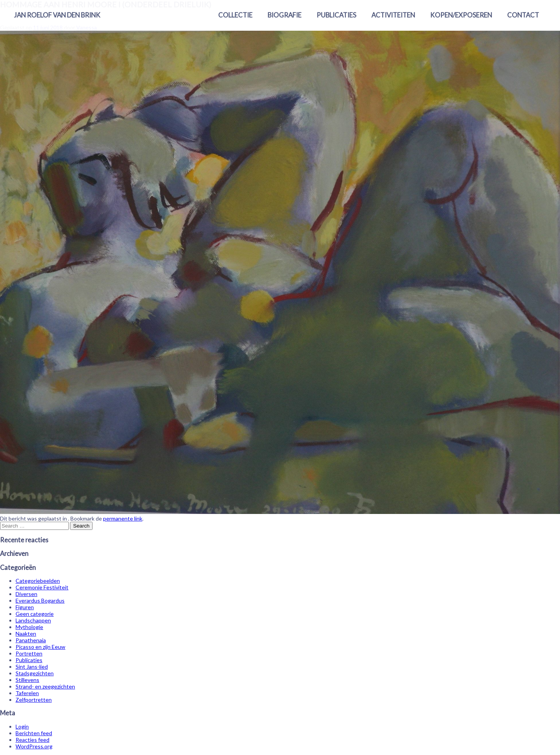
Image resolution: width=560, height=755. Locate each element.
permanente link (123, 518)
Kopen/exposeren (461, 15)
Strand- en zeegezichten (45, 686)
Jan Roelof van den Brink (57, 15)
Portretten (29, 653)
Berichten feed (34, 733)
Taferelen (27, 693)
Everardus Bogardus (40, 600)
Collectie (235, 15)
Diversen (26, 594)
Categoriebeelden (38, 581)
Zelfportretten (34, 700)
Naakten (26, 634)
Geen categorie (35, 614)
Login (22, 726)
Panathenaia (31, 640)
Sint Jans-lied (32, 667)
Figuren (25, 607)
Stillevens (27, 680)
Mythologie (29, 627)
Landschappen (33, 620)
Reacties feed (32, 740)
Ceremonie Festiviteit (42, 587)
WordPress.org (34, 746)
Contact (523, 15)
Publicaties (336, 15)
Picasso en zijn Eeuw (40, 647)
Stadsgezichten (35, 673)
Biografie (284, 15)
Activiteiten (393, 15)
